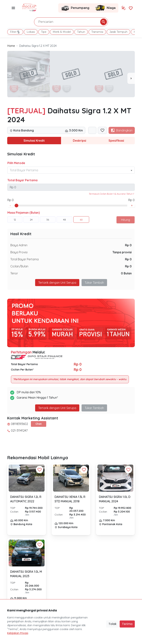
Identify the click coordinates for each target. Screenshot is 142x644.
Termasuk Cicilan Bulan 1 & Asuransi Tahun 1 (111, 194)
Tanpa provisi (122, 252)
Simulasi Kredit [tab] (34, 141)
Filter (15, 32)
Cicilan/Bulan (19, 266)
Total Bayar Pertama (22, 180)
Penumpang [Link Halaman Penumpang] (75, 8)
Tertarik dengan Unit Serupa (57, 283)
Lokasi (31, 32)
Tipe (44, 32)
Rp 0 (128, 245)
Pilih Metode (16, 163)
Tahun (81, 32)
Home (11, 46)
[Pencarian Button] (104, 22)
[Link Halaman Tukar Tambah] (124, 8)
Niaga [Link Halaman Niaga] (105, 8)
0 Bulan (126, 273)
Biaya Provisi (19, 252)
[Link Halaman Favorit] (131, 8)
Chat (39, 424)
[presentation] (131, 78)
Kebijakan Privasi (18, 633)
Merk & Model (62, 32)
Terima (127, 624)
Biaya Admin (19, 245)
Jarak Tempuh (118, 32)
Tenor (14, 273)
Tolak (113, 624)
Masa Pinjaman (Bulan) (24, 213)
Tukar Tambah (94, 283)
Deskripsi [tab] (80, 141)
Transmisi (97, 32)
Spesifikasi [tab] (116, 141)
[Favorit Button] (40, 470)
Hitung (126, 220)
